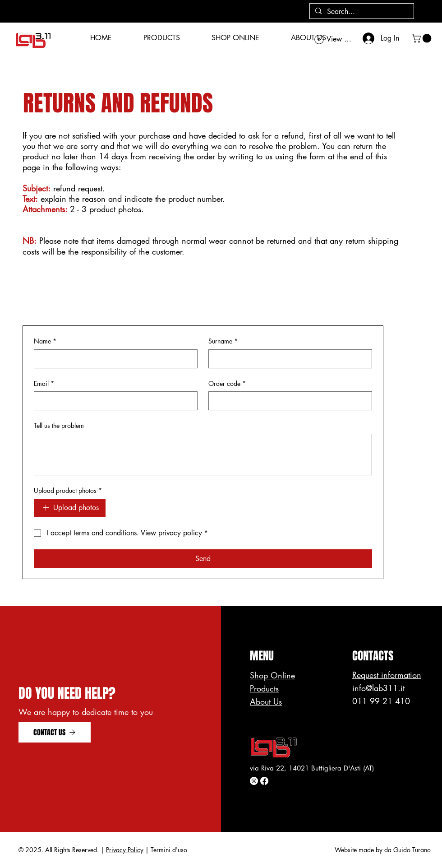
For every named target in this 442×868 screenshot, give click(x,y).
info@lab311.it (378, 688)
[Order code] (288, 401)
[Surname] (288, 359)
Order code (227, 384)
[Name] (113, 359)
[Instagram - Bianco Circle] (254, 781)
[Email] (113, 401)
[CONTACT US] (55, 732)
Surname (223, 341)
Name (45, 341)
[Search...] (361, 12)
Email (44, 384)
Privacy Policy (125, 850)
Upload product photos (68, 491)
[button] (423, 38)
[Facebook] (264, 781)
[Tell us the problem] (203, 455)
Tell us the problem (59, 425)
